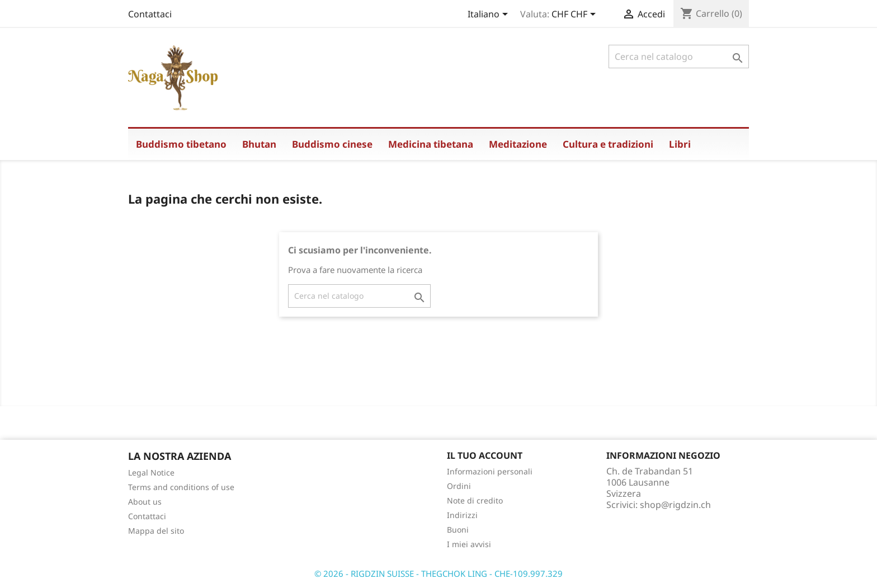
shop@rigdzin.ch (675, 505)
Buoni (458, 530)
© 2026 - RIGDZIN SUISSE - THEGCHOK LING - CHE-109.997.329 (438, 573)
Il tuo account (485, 455)
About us (145, 502)
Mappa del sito (156, 531)
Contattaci (150, 14)
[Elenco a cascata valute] (576, 15)
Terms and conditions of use (181, 487)
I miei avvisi (469, 544)
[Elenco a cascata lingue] (490, 15)
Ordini (459, 486)
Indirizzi (462, 515)
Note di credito (475, 500)
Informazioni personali (490, 471)
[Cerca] (679, 57)
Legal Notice (151, 472)
